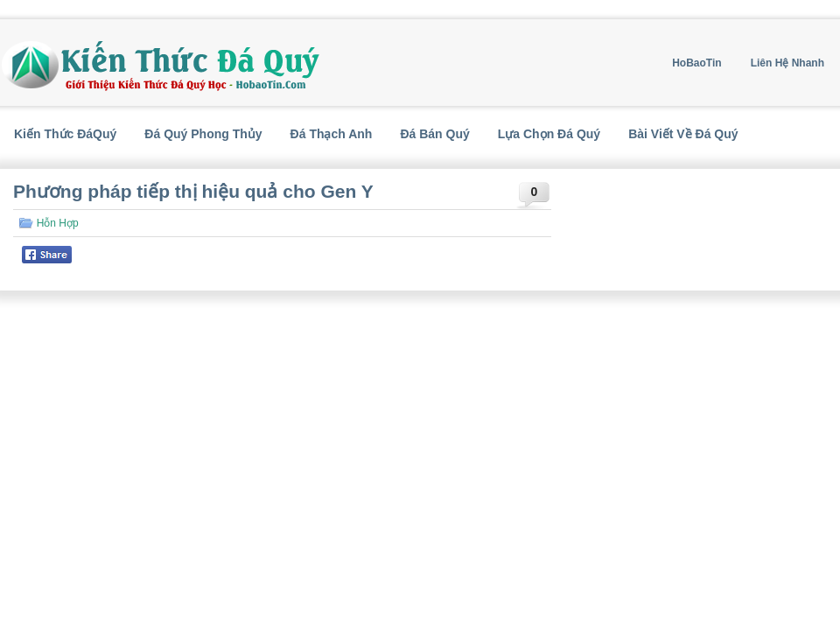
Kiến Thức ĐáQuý (65, 134)
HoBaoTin (696, 63)
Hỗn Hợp (58, 223)
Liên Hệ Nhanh (787, 63)
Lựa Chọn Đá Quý (549, 134)
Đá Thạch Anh (332, 134)
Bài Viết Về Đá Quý (683, 134)
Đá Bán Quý (434, 134)
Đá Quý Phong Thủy (203, 134)
